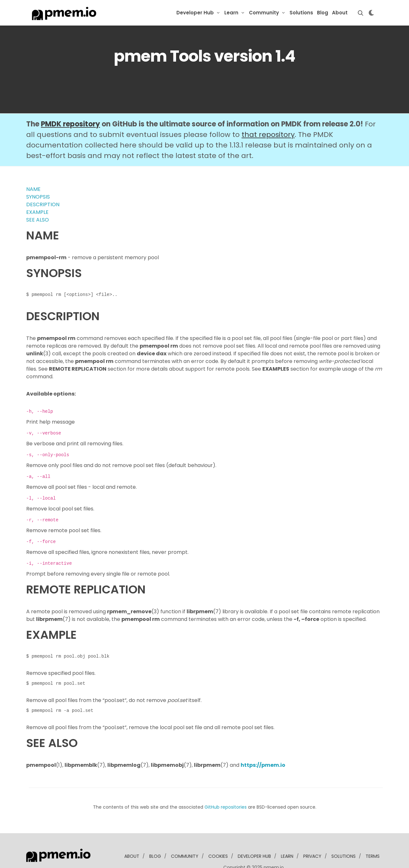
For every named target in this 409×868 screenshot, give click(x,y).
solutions (343, 837)
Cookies (218, 837)
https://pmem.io (263, 746)
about (132, 837)
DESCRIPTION (43, 185)
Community (264, 13)
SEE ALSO (38, 200)
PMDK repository (70, 105)
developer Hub (254, 837)
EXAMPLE (37, 193)
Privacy (312, 837)
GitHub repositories (226, 788)
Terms (373, 837)
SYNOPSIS (38, 177)
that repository (268, 115)
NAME (33, 170)
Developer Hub (195, 13)
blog (155, 837)
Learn (231, 13)
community (185, 837)
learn (287, 837)
